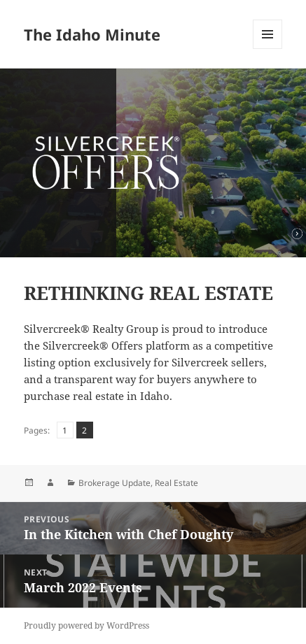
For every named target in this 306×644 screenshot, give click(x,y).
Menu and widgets (268, 49)
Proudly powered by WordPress (86, 625)
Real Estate (176, 483)
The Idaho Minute (92, 34)
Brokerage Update (114, 483)
